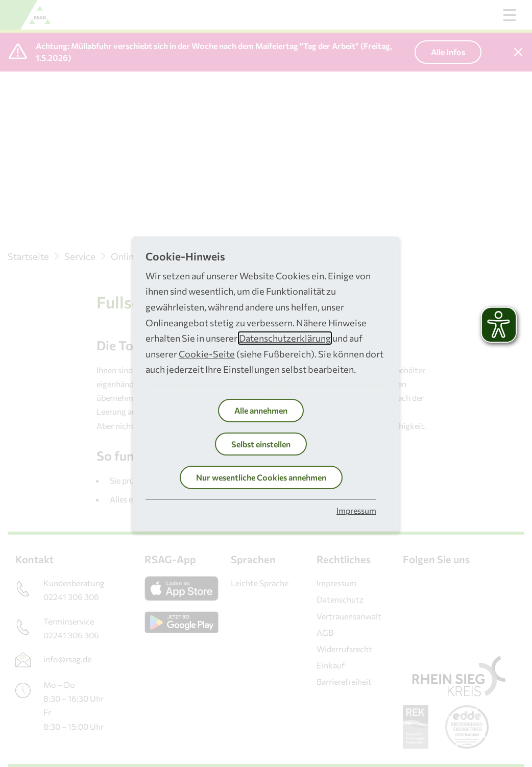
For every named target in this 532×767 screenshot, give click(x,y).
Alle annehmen (261, 410)
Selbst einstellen (261, 444)
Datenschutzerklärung (285, 338)
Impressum (356, 510)
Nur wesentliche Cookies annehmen (261, 477)
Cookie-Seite (207, 354)
